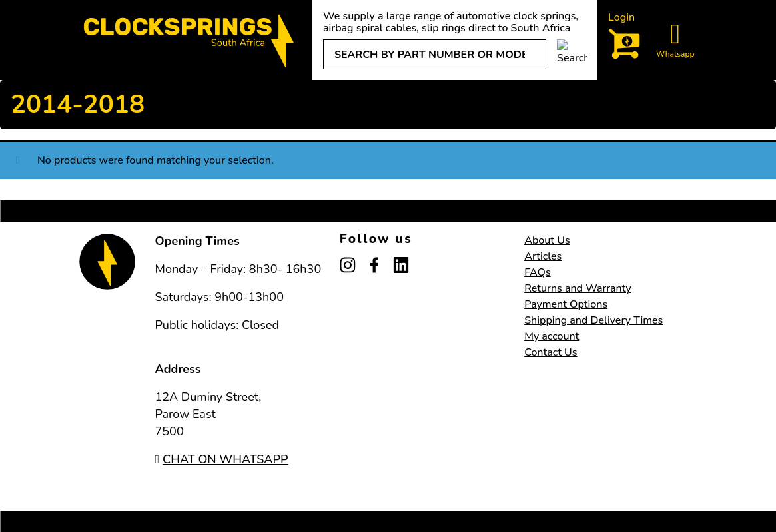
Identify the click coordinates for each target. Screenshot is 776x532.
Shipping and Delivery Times (593, 320)
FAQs (538, 272)
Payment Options (566, 304)
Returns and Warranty (578, 288)
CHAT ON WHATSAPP (222, 459)
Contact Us (551, 352)
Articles (543, 256)
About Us (547, 240)
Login (621, 17)
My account (552, 336)
